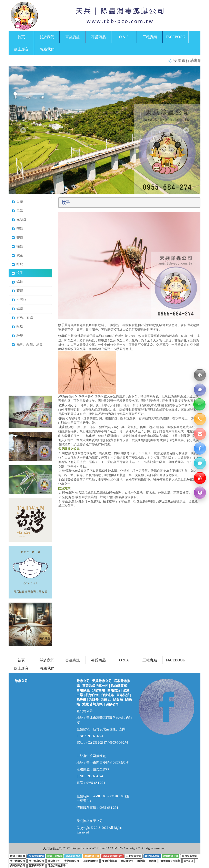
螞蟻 (17, 309)
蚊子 (17, 273)
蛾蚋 (17, 282)
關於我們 (47, 37)
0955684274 (95, 736)
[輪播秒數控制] (29, 94)
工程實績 (150, 37)
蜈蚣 (17, 326)
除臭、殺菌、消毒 (27, 344)
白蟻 (17, 202)
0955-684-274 (96, 783)
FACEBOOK (176, 37)
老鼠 (17, 210)
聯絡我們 (47, 49)
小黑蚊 (19, 300)
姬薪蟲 (19, 219)
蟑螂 (17, 264)
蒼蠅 (17, 291)
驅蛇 (17, 335)
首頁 (21, 37)
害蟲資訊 (73, 37)
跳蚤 (17, 255)
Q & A (124, 37)
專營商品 (98, 37)
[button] (23, 130)
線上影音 (21, 49)
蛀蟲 (17, 228)
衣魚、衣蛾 (22, 318)
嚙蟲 (17, 246)
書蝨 (17, 237)
